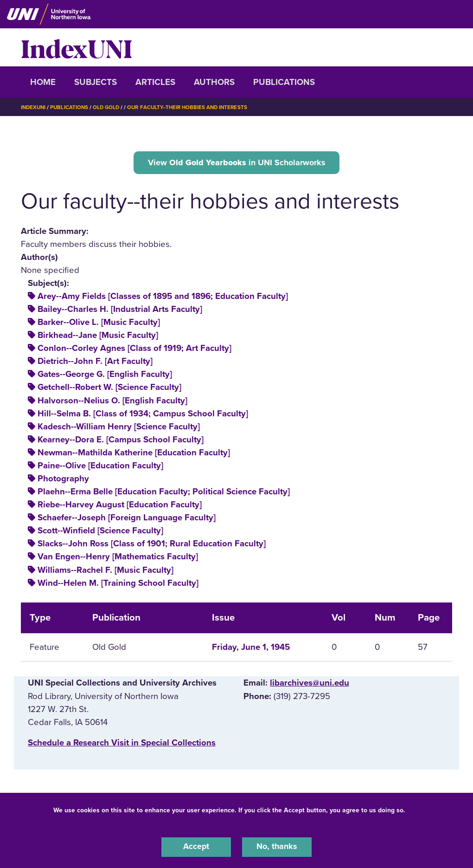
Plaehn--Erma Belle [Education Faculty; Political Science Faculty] (164, 493)
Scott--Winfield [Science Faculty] (100, 532)
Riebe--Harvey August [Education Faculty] (120, 506)
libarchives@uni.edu (310, 684)
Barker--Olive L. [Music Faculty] (99, 324)
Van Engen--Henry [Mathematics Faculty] (118, 558)
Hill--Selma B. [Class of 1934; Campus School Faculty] (143, 415)
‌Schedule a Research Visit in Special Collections (122, 744)
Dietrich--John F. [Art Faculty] (95, 363)
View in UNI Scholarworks (236, 163)
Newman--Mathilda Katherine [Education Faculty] (134, 454)
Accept (196, 847)
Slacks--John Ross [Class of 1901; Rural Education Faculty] (152, 545)
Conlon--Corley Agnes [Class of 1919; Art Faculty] (134, 350)
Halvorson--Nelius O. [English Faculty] (112, 402)
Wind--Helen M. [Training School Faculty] (118, 584)
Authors (214, 82)
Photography (63, 480)
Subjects (96, 82)
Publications (284, 82)
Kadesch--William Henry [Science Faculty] (119, 428)
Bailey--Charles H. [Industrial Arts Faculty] (120, 311)
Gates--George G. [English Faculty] (105, 376)
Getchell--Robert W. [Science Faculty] (109, 389)
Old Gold (109, 107)
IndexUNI (77, 47)
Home (43, 82)
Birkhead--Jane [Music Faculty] (98, 337)
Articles (155, 82)
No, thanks (277, 847)
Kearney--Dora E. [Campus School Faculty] (121, 441)
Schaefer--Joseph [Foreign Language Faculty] (127, 519)
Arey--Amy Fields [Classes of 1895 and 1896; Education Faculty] (163, 298)
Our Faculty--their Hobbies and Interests (194, 107)
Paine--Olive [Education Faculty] (100, 467)
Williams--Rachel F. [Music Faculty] (105, 571)
